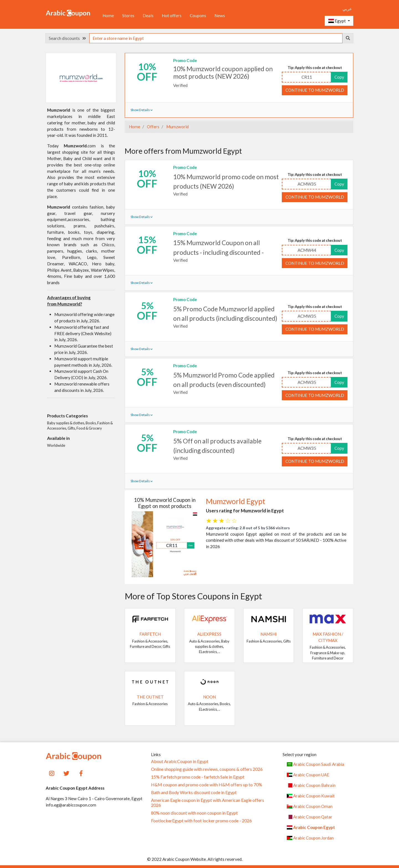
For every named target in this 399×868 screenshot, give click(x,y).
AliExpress (209, 634)
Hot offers (172, 16)
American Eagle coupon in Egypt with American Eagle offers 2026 (208, 803)
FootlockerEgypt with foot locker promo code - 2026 (201, 821)
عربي (347, 9)
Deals (148, 16)
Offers (153, 127)
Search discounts (67, 38)
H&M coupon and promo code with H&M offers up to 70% (207, 785)
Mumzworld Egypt (236, 501)
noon (209, 697)
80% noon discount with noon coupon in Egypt (194, 813)
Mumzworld (177, 127)
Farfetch (150, 634)
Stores (128, 16)
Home (108, 16)
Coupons (198, 16)
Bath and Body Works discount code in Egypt (194, 792)
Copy (339, 77)
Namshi (269, 634)
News (220, 16)
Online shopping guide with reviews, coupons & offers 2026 (207, 769)
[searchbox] (216, 38)
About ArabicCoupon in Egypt (180, 761)
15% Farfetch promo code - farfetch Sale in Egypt (198, 777)
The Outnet (150, 697)
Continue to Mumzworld (315, 90)
